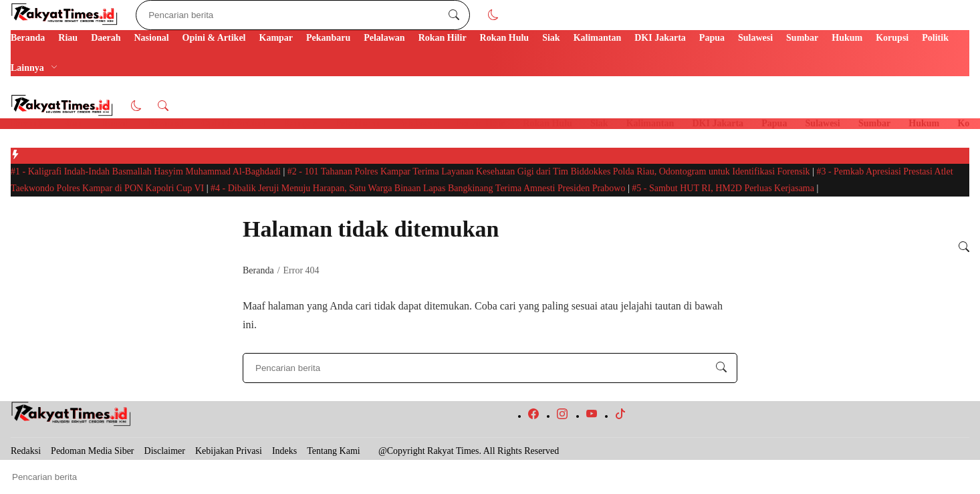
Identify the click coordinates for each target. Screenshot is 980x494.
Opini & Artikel (214, 38)
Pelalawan (384, 38)
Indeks (284, 451)
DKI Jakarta (660, 38)
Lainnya (27, 68)
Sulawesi (755, 38)
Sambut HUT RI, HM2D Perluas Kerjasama (724, 188)
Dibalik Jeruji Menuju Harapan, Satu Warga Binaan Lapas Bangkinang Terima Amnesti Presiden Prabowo (419, 188)
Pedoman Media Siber (92, 451)
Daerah (106, 38)
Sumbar (802, 38)
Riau (68, 38)
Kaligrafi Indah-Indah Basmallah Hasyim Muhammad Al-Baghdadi (147, 171)
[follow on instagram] (562, 416)
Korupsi (892, 38)
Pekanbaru (328, 38)
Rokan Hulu (505, 38)
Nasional (151, 38)
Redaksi (26, 451)
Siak (551, 38)
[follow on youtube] (592, 416)
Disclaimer (165, 451)
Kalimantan (598, 38)
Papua (712, 38)
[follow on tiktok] (620, 416)
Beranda (28, 38)
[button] (493, 15)
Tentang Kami (334, 451)
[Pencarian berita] (454, 15)
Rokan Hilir (443, 38)
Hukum (847, 38)
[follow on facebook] (533, 416)
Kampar (276, 38)
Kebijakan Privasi (229, 451)
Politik (935, 38)
